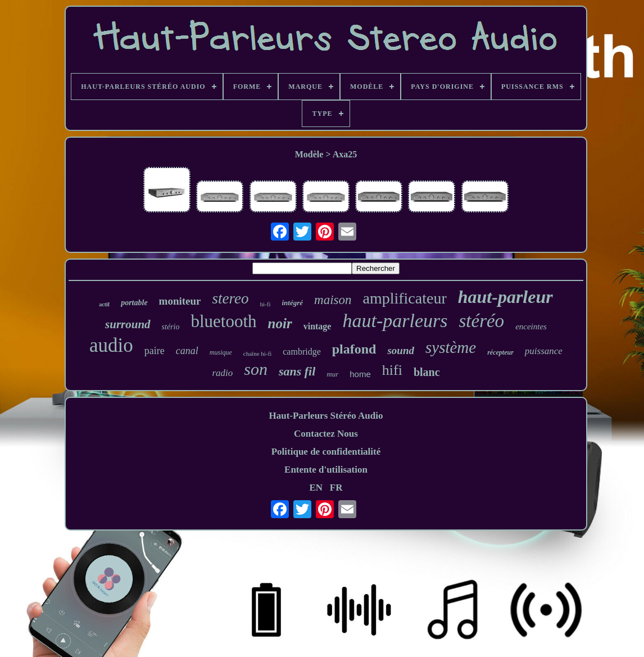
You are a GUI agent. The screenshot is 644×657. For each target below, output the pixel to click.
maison (333, 300)
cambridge (302, 352)
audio (111, 345)
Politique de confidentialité (326, 452)
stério (171, 327)
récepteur (500, 352)
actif (104, 304)
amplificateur (405, 298)
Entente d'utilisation (326, 470)
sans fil (297, 371)
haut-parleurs (395, 321)
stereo (231, 298)
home (360, 374)
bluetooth (223, 321)
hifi (392, 370)
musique (221, 352)
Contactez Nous (326, 434)
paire (155, 351)
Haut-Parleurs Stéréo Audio (326, 416)
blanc (427, 372)
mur (332, 374)
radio (222, 373)
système (451, 347)
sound (401, 350)
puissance (544, 351)
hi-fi (266, 304)
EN (316, 488)
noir (280, 323)
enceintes (531, 327)
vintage (318, 326)
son (256, 369)
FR (336, 488)
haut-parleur (505, 297)
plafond (354, 349)
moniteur (180, 301)
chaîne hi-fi (257, 354)
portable (134, 303)
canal (187, 351)
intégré (292, 303)
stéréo (481, 321)
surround (128, 324)
